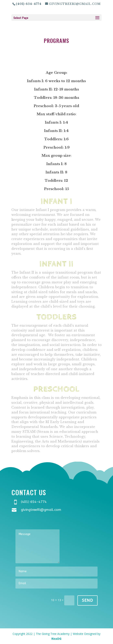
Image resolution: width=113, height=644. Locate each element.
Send (87, 600)
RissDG (56, 639)
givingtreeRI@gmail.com (41, 510)
